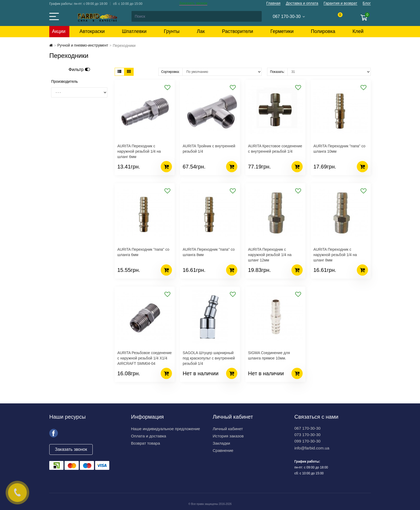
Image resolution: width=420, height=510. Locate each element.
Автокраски (92, 31)
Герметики (282, 31)
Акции (59, 31)
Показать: (277, 72)
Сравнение (223, 450)
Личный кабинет (228, 429)
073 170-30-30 (307, 435)
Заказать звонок (193, 3)
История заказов (228, 436)
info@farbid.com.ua (312, 448)
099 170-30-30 (307, 441)
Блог (367, 3)
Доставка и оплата (302, 3)
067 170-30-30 (307, 428)
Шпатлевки (134, 31)
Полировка (323, 31)
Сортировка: (170, 72)
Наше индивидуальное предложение (166, 429)
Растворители (238, 31)
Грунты (172, 31)
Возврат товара (145, 443)
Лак (201, 31)
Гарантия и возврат (340, 3)
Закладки (221, 443)
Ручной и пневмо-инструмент (83, 45)
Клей (358, 31)
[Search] (196, 16)
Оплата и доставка (149, 436)
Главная (273, 3)
